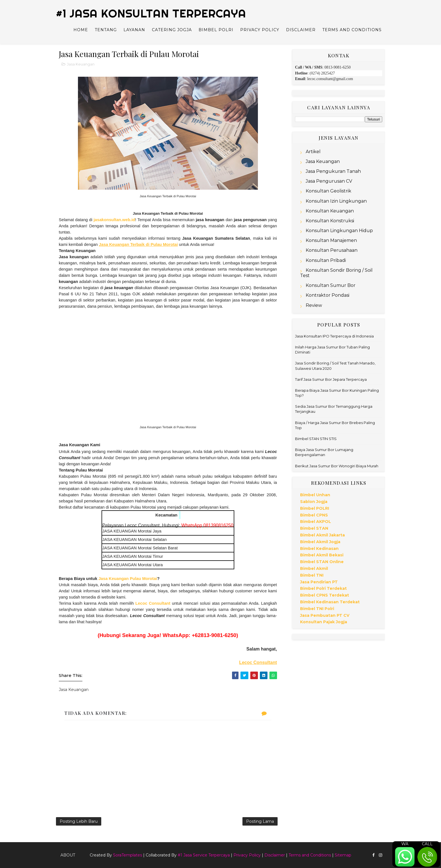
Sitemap (343, 855)
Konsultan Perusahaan (332, 250)
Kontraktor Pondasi (328, 295)
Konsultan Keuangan (330, 211)
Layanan (134, 30)
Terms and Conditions (352, 30)
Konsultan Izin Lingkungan (336, 201)
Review (314, 305)
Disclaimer (301, 30)
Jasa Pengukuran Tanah (333, 171)
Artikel (313, 152)
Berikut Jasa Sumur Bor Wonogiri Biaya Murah (337, 466)
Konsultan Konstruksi (330, 221)
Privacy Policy (260, 30)
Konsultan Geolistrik (328, 191)
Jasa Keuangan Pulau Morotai (128, 579)
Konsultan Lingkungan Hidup (339, 231)
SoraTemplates (128, 855)
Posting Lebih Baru (79, 821)
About (68, 855)
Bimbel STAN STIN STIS (316, 439)
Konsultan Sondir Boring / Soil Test (336, 273)
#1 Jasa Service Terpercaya (204, 855)
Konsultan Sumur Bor (331, 285)
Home (81, 30)
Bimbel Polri (216, 30)
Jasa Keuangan (81, 64)
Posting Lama (260, 821)
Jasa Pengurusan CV (329, 181)
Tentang (106, 30)
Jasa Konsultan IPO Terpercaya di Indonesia (334, 336)
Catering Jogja (172, 30)
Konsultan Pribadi (326, 260)
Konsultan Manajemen (331, 240)
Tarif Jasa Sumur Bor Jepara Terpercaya (331, 379)
